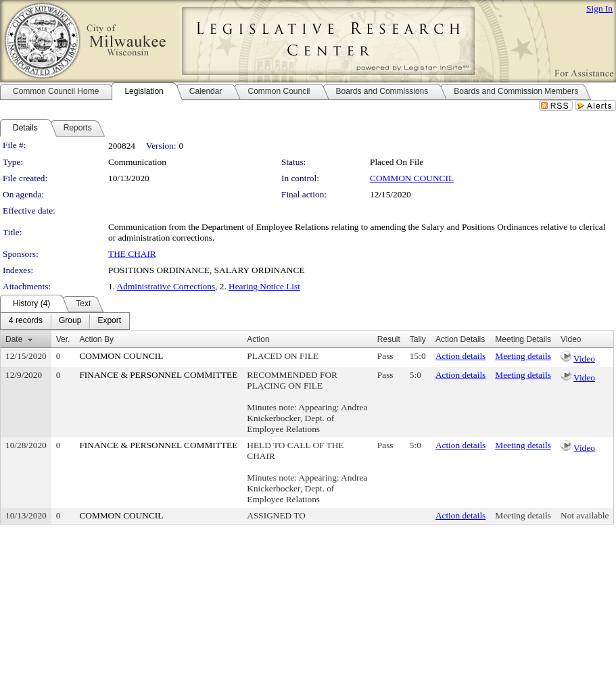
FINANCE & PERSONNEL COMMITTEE (158, 375)
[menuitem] (26, 321)
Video (584, 359)
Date (14, 339)
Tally (418, 339)
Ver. (63, 339)
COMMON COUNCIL (412, 178)
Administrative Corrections (166, 286)
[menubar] (65, 321)
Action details (460, 356)
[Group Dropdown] (70, 321)
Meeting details (523, 356)
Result (389, 339)
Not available (585, 515)
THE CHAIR (132, 254)
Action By (96, 339)
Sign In (599, 8)
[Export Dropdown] (109, 321)
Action (258, 339)
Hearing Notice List (264, 286)
